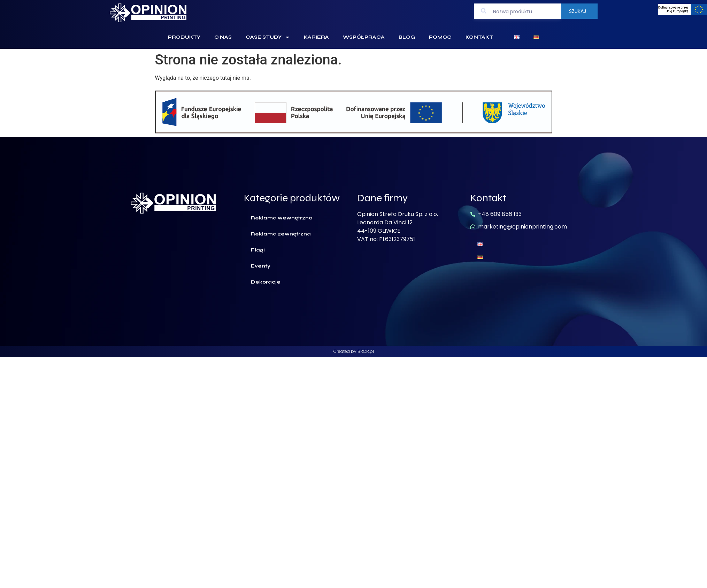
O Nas (223, 37)
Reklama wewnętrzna (282, 218)
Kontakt (479, 37)
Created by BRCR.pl (354, 351)
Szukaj (578, 11)
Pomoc (440, 37)
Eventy (261, 266)
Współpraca (364, 37)
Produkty (184, 37)
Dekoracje (266, 282)
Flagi (258, 250)
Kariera (316, 37)
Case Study (268, 37)
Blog (407, 37)
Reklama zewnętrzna (281, 234)
